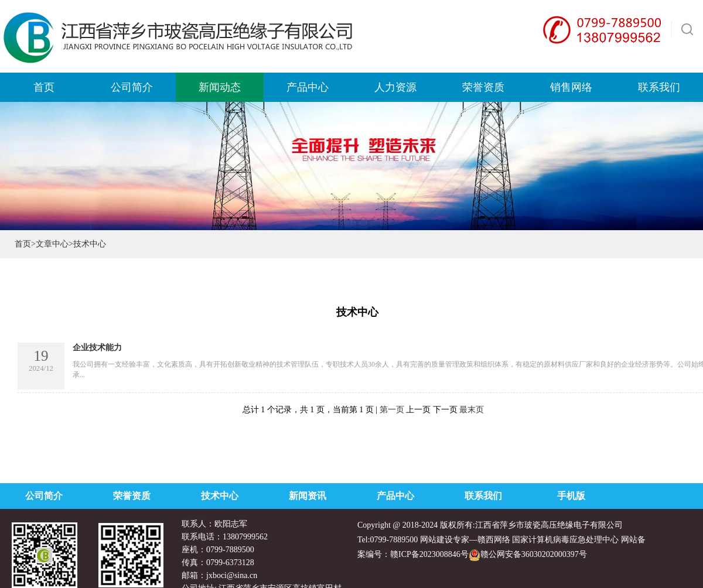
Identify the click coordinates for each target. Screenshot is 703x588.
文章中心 (52, 244)
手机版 (571, 496)
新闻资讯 (308, 496)
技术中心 (220, 496)
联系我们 (483, 496)
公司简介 (44, 496)
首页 (23, 244)
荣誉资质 (132, 496)
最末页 (472, 410)
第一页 (392, 410)
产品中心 (395, 496)
